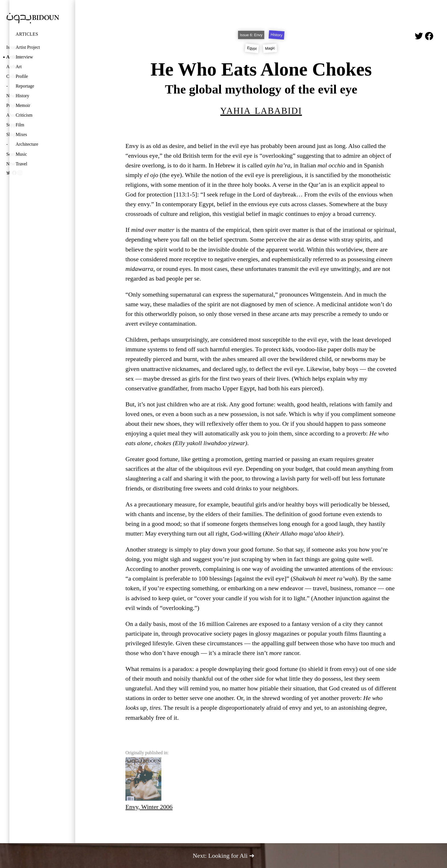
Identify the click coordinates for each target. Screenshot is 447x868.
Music (21, 154)
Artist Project (28, 47)
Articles (27, 34)
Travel (22, 164)
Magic (270, 48)
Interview (24, 57)
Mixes (21, 134)
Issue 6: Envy (251, 35)
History (23, 96)
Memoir (23, 105)
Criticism (24, 115)
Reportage (25, 86)
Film (20, 125)
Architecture (27, 144)
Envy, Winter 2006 (149, 784)
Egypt (252, 48)
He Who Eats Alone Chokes (261, 69)
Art (19, 67)
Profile (22, 76)
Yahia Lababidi (261, 110)
